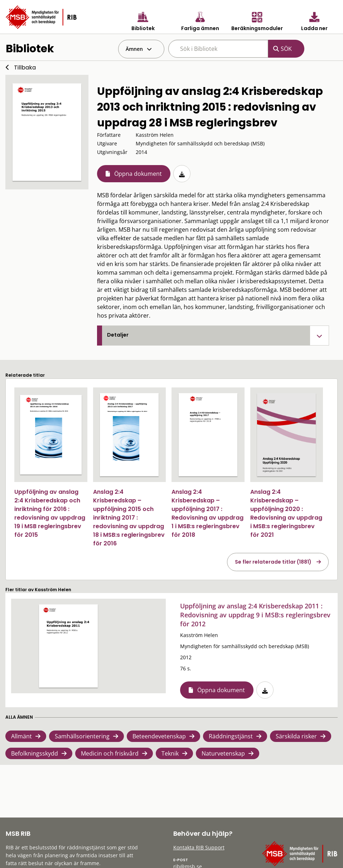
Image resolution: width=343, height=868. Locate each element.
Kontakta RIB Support (199, 847)
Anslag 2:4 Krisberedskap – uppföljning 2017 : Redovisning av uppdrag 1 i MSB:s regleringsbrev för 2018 (207, 513)
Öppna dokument (138, 174)
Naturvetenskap (223, 753)
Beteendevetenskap (159, 736)
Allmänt (21, 736)
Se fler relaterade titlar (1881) (273, 562)
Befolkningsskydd (35, 753)
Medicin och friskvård (110, 753)
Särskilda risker (296, 736)
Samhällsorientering (82, 736)
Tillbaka (25, 67)
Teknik (170, 753)
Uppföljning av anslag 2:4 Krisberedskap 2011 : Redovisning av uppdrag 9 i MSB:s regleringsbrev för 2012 (255, 615)
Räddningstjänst (231, 736)
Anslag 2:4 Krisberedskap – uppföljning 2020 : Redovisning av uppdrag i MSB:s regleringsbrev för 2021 (286, 513)
